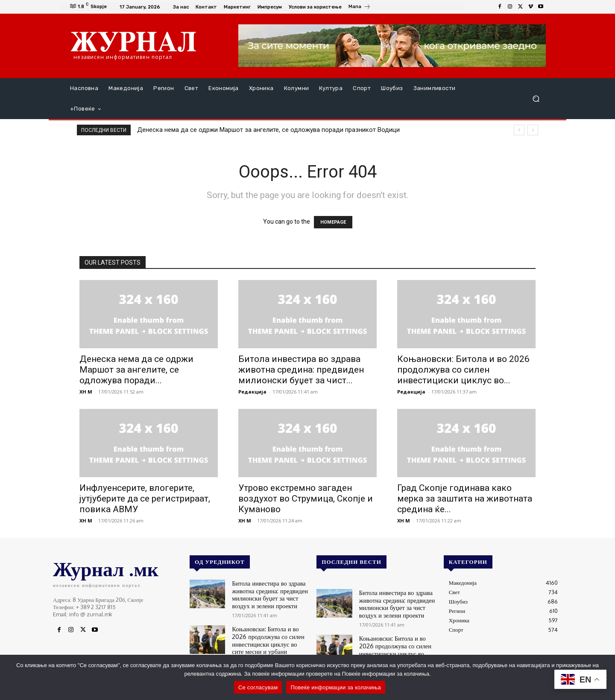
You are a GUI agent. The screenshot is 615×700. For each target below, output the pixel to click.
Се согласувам (258, 687)
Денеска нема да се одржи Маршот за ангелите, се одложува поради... (136, 370)
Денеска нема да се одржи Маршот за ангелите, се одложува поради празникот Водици (268, 130)
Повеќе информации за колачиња (336, 687)
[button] (536, 99)
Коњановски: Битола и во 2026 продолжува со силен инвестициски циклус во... (463, 370)
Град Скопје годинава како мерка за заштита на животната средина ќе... (465, 499)
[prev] (519, 130)
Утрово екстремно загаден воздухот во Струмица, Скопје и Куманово (306, 499)
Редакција (252, 392)
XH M (86, 392)
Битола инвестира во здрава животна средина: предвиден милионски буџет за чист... (301, 370)
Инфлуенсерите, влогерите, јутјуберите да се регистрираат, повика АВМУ (145, 499)
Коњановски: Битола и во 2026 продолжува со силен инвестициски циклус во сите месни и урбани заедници (268, 635)
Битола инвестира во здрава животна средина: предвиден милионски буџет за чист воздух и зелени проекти (270, 593)
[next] (533, 130)
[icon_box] (360, 8)
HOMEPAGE (333, 222)
